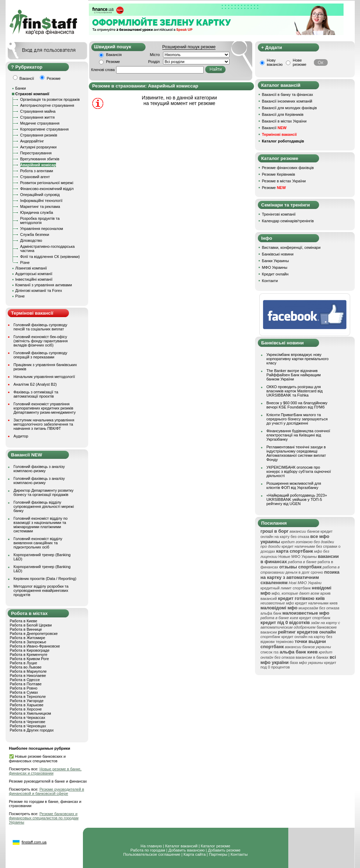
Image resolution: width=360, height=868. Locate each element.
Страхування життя (38, 117)
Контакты (239, 854)
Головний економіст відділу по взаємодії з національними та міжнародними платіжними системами (41, 525)
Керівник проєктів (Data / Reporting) (45, 579)
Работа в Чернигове (28, 722)
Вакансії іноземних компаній (287, 101)
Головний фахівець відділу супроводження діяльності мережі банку (44, 506)
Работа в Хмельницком (30, 713)
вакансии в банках (312, 657)
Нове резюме (300, 62)
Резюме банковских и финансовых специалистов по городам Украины (44, 818)
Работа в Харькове (27, 705)
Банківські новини (278, 254)
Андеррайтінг (32, 141)
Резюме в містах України (284, 181)
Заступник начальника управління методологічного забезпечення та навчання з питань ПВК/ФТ (44, 424)
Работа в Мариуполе (28, 671)
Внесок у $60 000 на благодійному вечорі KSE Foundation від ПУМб (297, 405)
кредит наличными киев (316, 603)
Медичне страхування (40, 123)
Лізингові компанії (31, 268)
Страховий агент (35, 177)
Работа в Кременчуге (29, 654)
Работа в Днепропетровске (34, 633)
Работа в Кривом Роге (29, 659)
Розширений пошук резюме (189, 47)
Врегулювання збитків (40, 159)
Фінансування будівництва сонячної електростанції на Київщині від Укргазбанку (298, 435)
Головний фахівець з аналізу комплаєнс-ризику (39, 469)
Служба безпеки (35, 234)
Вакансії (274, 128)
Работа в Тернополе (28, 696)
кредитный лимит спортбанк (286, 588)
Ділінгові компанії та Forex (39, 290)
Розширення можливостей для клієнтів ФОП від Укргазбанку (294, 485)
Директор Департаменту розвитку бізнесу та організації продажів (44, 492)
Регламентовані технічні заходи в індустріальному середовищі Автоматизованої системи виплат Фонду (296, 453)
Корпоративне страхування (45, 129)
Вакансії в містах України (284, 121)
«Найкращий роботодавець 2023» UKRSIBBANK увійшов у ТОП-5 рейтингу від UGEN (297, 499)
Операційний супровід (40, 195)
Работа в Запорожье (28, 642)
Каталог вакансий (181, 846)
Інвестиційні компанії (34, 279)
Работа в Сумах (24, 692)
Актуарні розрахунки (38, 147)
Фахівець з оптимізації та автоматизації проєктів (36, 394)
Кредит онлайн (275, 274)
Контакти (270, 281)
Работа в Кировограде (30, 650)
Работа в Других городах (32, 730)
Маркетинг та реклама (40, 206)
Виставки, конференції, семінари (291, 247)
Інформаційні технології (41, 201)
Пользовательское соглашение (152, 854)
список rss (270, 652)
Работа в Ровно (24, 688)
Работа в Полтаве (26, 684)
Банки (21, 88)
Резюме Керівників (279, 174)
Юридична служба (37, 212)
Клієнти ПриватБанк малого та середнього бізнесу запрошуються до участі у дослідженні (297, 419)
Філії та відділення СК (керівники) (50, 257)
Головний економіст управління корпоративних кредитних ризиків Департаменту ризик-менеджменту (45, 408)
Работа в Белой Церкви (31, 625)
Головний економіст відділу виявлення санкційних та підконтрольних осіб (38, 543)
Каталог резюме (216, 846)
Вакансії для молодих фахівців (290, 108)
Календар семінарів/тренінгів (288, 221)
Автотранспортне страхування (47, 105)
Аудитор (21, 436)
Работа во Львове (26, 667)
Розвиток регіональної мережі (47, 183)
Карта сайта (195, 854)
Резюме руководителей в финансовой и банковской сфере (47, 791)
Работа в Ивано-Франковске (35, 646)
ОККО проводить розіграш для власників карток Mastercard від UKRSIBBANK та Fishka (295, 391)
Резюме (113, 62)
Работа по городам (148, 850)
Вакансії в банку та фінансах (288, 94)
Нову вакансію (275, 62)
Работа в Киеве (24, 621)
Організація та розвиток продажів (50, 99)
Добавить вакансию (186, 850)
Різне (25, 262)
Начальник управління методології (44, 377)
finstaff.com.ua (34, 842)
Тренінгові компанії (279, 214)
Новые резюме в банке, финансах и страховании (45, 771)
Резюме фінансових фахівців (288, 168)
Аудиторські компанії (34, 274)
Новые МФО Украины (298, 556)
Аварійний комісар (38, 165)
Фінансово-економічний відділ (47, 189)
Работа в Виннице (26, 629)
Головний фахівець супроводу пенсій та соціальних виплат (41, 327)
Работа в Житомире (28, 638)
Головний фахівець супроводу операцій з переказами (41, 355)
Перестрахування (36, 153)
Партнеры (218, 854)
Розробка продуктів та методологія (40, 220)
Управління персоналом (42, 229)
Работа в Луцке (23, 663)
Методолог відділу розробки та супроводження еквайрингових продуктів (41, 590)
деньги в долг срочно (304, 572)
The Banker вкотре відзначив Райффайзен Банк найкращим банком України (294, 375)
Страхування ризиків (39, 135)
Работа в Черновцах (28, 726)
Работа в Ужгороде (27, 701)
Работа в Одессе (25, 680)
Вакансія (114, 55)
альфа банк (271, 613)
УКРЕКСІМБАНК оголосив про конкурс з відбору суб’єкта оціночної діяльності (299, 471)
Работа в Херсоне (26, 709)
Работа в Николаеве (28, 675)
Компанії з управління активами (44, 285)
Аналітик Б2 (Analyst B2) (35, 384)
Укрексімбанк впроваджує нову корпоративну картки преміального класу (298, 359)
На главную (151, 846)
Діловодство (31, 240)
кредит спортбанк (315, 618)
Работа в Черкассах (28, 717)
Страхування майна (38, 111)
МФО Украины (275, 267)
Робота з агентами (37, 171)
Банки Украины (276, 261)
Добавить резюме (224, 850)
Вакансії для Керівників (283, 114)
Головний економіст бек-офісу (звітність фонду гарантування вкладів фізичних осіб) (41, 341)
